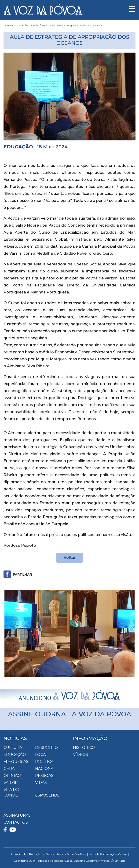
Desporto (46, 748)
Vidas (41, 783)
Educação (33, 25)
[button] (13, 634)
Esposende (47, 795)
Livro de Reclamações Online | (109, 854)
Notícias (19, 25)
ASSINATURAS (17, 815)
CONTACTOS (16, 822)
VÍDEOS (80, 755)
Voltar (70, 558)
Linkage (120, 861)
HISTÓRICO (84, 748)
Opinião (12, 776)
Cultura (13, 748)
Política (44, 762)
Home (7, 25)
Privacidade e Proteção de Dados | (33, 854)
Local (41, 755)
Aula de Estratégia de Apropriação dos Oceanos (72, 25)
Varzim (11, 783)
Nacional (45, 769)
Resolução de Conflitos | (72, 854)
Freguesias (16, 762)
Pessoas (44, 776)
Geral (10, 769)
